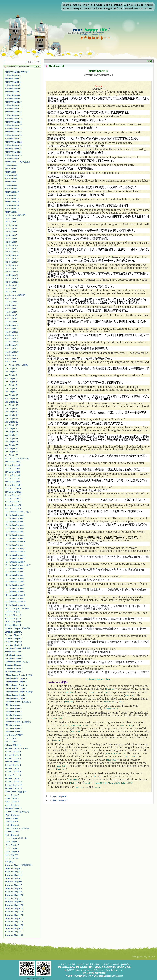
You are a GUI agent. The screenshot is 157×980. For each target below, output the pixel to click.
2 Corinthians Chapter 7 (15, 585)
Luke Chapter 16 (12, 265)
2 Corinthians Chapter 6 (15, 582)
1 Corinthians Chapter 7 (15, 532)
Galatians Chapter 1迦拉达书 (17, 608)
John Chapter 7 (11, 315)
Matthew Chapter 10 (13, 102)
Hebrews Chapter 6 (13, 765)
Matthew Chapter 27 (13, 159)
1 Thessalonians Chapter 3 (16, 682)
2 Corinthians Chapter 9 (15, 592)
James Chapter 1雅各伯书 (15, 792)
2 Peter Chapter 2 (12, 832)
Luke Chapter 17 (12, 269)
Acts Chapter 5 (11, 378)
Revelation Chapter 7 (13, 885)
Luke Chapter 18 (12, 272)
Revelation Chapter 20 (14, 928)
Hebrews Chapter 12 (13, 785)
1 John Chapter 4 (12, 848)
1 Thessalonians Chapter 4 (16, 685)
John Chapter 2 (11, 299)
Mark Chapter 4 (11, 172)
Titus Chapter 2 (11, 739)
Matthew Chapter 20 (13, 135)
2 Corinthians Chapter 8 (15, 588)
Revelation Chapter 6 (13, 882)
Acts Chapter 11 (11, 398)
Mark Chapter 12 (12, 199)
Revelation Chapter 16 (14, 915)
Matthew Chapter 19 (13, 132)
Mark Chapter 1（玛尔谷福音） (18, 162)
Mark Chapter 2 (11, 165)
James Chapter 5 (12, 805)
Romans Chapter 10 (13, 488)
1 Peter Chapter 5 (12, 825)
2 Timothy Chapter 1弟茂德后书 (18, 722)
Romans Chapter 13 (13, 498)
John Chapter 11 (12, 328)
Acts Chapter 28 (11, 455)
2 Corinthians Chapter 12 (15, 602)
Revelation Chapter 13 (14, 905)
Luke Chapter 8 (11, 238)
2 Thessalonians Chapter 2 (16, 695)
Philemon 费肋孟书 (12, 745)
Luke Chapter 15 (12, 262)
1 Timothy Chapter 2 (13, 705)
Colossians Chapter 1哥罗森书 (17, 662)
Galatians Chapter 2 (13, 612)
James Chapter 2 (12, 795)
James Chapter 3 (12, 798)
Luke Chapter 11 (12, 249)
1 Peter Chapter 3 (12, 818)
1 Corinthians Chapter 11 (15, 545)
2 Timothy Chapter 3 (13, 728)
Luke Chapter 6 (11, 232)
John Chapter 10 (12, 325)
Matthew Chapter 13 (13, 112)
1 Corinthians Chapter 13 (15, 552)
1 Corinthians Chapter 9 (15, 538)
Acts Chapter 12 (11, 402)
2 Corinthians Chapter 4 (15, 575)
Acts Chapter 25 (11, 445)
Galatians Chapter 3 (13, 615)
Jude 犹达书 (10, 862)
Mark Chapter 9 (11, 189)
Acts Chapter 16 (11, 415)
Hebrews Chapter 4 (13, 759)
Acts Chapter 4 (11, 375)
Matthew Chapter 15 (13, 119)
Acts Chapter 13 (11, 405)
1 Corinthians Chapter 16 (15, 562)
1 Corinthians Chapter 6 (15, 529)
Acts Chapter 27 (11, 452)
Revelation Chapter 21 (14, 932)
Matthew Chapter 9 (12, 99)
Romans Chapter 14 (13, 502)
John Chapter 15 (12, 342)
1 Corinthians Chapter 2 (15, 515)
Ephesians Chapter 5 (13, 642)
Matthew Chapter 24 (13, 148)
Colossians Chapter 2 (14, 665)
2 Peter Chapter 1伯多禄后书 (17, 829)
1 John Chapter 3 (12, 845)
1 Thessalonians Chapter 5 (16, 689)
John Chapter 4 (11, 305)
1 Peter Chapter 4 (12, 822)
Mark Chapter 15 (12, 209)
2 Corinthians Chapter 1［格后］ (18, 565)
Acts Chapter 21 (11, 432)
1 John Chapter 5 (12, 852)
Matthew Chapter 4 (12, 82)
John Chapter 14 (12, 339)
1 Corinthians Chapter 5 (15, 525)
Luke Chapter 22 (12, 285)
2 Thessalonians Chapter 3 (16, 698)
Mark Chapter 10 (12, 192)
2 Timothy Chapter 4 (13, 732)
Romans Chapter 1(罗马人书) (17, 459)
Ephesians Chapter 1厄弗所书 (17, 628)
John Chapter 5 (11, 308)
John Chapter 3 (11, 302)
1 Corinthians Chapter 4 (15, 522)
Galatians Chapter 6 (13, 625)
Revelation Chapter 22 (14, 935)
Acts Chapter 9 (11, 392)
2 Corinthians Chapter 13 (15, 605)
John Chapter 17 (12, 349)
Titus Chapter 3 (11, 742)
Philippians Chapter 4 (14, 658)
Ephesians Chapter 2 (13, 632)
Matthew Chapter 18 (13, 129)
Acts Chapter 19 (11, 425)
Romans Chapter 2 (12, 462)
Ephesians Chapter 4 (13, 638)
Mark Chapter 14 (12, 205)
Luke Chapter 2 (11, 218)
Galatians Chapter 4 (13, 619)
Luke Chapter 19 (12, 275)
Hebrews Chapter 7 (13, 768)
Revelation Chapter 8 (13, 888)
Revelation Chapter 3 (13, 872)
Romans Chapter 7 (12, 479)
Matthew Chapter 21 (13, 139)
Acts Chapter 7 (11, 385)
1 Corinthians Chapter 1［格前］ (18, 512)
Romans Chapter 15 (13, 505)
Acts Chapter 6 (11, 382)
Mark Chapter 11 (12, 195)
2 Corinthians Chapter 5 (15, 579)
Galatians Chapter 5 (13, 622)
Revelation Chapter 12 (14, 902)
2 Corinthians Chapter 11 (15, 599)
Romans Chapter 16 (13, 509)
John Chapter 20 (12, 358)
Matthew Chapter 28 (13, 808)
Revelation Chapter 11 (14, 899)
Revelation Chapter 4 (13, 875)
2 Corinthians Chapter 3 (15, 572)
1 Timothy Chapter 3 (13, 708)
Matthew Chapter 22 (13, 142)
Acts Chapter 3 (11, 372)
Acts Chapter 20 (11, 428)
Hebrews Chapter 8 (13, 772)
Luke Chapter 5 (11, 229)
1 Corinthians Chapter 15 (15, 558)
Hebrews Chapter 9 (13, 775)
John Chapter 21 (12, 362)
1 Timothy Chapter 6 (13, 718)
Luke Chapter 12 (12, 252)
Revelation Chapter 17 (14, 918)
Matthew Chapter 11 (13, 105)
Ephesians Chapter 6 (13, 645)
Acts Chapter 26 (11, 448)
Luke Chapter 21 (12, 282)
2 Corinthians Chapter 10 (15, 595)
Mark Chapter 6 (11, 179)
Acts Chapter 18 (11, 422)
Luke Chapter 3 (11, 222)
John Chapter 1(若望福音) (15, 295)
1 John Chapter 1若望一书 (16, 838)
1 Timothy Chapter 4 (13, 712)
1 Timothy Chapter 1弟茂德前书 (18, 702)
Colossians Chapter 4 (14, 672)
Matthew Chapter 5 (12, 85)
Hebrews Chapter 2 (13, 752)
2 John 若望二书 (11, 855)
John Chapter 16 (12, 345)
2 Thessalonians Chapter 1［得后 (19, 692)
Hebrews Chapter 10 (13, 778)
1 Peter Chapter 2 (12, 815)
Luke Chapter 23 (12, 288)
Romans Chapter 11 (13, 492)
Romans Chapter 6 (12, 475)
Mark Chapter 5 (11, 175)
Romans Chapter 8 (12, 482)
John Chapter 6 (11, 312)
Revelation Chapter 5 (13, 878)
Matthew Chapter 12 (13, 109)
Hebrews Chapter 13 (13, 788)
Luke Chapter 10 (12, 245)
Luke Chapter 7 (11, 235)
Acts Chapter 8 (11, 389)
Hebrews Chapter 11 (13, 782)
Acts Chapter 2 (11, 369)
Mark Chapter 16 (12, 212)
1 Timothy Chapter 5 (13, 715)
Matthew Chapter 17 (13, 125)
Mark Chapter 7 (11, 182)
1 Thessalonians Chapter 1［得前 (19, 675)
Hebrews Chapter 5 (13, 762)
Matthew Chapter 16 (13, 122)
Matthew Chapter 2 (12, 75)
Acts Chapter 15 (11, 412)
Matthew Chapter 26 (13, 155)
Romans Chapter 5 (12, 472)
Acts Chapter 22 (11, 435)
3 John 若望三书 (11, 858)
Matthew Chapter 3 (12, 78)
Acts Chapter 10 (11, 395)
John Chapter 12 (12, 332)
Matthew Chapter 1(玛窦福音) (17, 72)
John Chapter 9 (11, 322)
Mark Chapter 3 (11, 168)
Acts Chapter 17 (11, 419)
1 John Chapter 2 (12, 842)
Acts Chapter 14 (11, 409)
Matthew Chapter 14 (13, 115)
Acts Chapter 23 (11, 439)
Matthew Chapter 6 (12, 89)
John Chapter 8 (11, 319)
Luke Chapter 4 (11, 225)
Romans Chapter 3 (12, 465)
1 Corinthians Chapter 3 (15, 518)
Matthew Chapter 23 (13, 145)
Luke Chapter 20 (12, 279)
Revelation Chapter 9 (13, 892)
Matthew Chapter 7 (12, 92)
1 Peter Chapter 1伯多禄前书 (17, 812)
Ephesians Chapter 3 (13, 635)
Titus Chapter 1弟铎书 (14, 735)
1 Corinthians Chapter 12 (15, 549)
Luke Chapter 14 (12, 259)
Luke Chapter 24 (12, 292)
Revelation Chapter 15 (14, 912)
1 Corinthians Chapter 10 (15, 542)
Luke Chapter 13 (12, 255)
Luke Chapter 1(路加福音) (15, 215)
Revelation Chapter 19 (14, 925)
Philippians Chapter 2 (14, 652)
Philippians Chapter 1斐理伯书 (17, 648)
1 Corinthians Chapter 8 (15, 535)
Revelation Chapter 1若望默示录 (18, 865)
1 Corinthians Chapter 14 (15, 555)
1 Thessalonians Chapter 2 (16, 678)
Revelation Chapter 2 (13, 868)
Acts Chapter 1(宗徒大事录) (16, 365)
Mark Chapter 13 (12, 202)
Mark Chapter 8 (11, 185)
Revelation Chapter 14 (14, 908)
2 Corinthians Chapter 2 (15, 568)
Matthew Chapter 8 (12, 95)
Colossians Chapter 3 (14, 669)
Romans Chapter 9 (12, 485)
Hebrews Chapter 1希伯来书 (16, 748)
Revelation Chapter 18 (14, 922)
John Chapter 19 (12, 355)
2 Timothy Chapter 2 (13, 725)
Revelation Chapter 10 (14, 895)
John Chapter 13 (12, 335)
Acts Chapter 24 (11, 442)
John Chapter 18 (12, 352)
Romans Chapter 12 (13, 495)
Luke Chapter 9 (11, 242)
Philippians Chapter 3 (14, 655)
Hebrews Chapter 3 (13, 755)
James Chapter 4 (12, 802)
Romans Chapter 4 (12, 468)
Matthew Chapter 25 (13, 152)
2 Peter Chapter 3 (12, 835)
